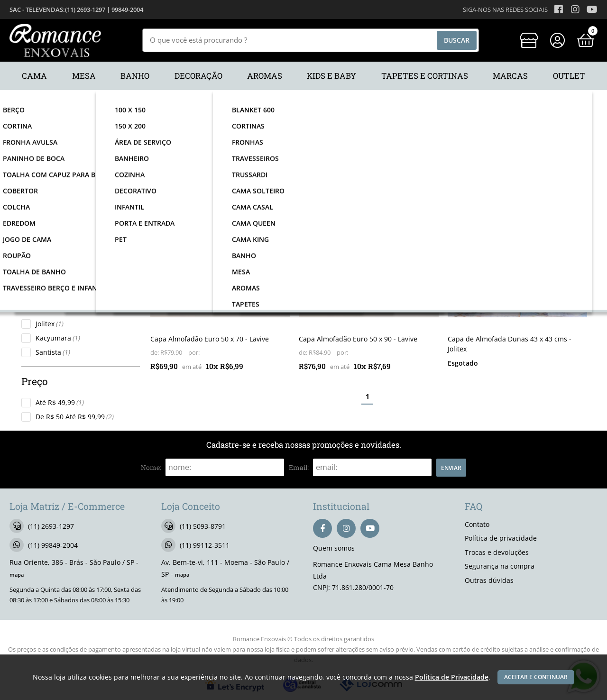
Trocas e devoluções (497, 552)
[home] (55, 40)
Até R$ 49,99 (60, 402)
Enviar (451, 468)
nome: (151, 467)
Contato (477, 524)
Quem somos (334, 548)
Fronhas (53, 273)
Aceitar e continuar (536, 677)
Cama (49, 195)
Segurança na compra (500, 566)
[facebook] (322, 528)
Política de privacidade (501, 538)
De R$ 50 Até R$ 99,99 (75, 417)
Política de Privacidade (450, 677)
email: (299, 467)
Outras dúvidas (489, 580)
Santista (53, 352)
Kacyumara (58, 338)
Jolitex (50, 324)
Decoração (57, 209)
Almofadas (57, 259)
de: (155, 353)
